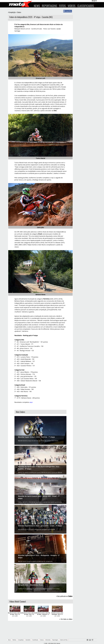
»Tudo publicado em (64, 596)
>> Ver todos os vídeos (66, 619)
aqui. (31, 402)
